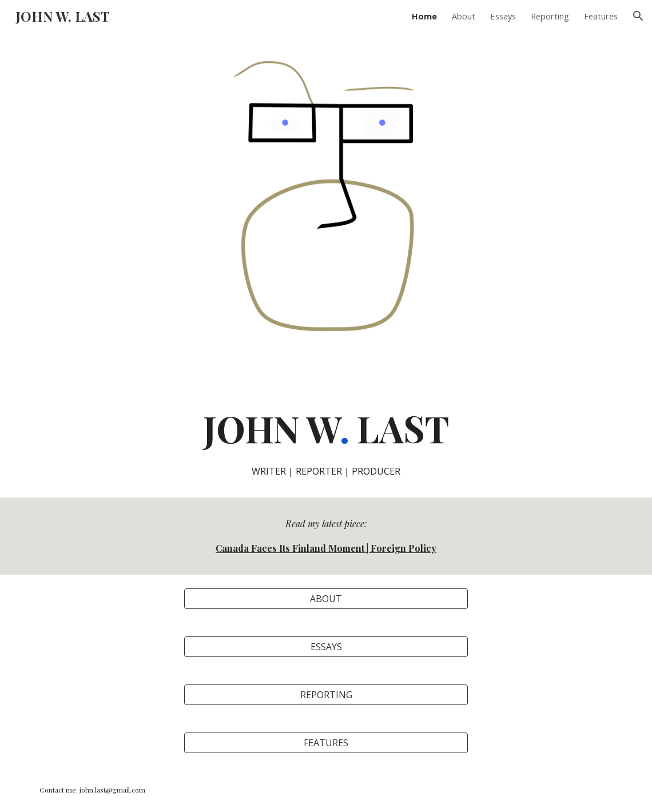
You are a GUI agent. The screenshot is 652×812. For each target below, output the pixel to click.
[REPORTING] (326, 695)
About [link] (464, 16)
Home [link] (424, 16)
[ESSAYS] (326, 647)
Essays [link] (503, 16)
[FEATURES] (326, 743)
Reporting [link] (550, 16)
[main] (326, 441)
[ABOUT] (326, 599)
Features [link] (601, 16)
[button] (638, 16)
